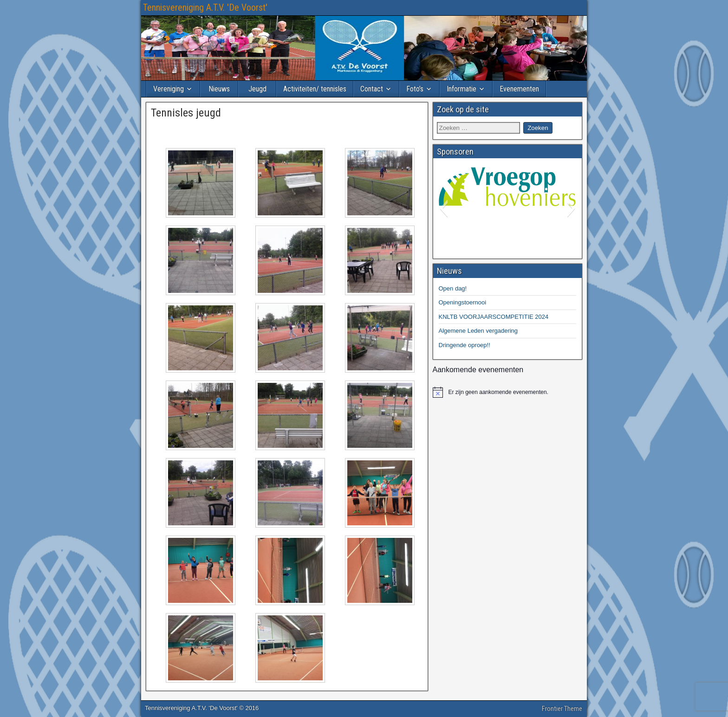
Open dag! (453, 288)
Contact (372, 89)
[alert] (508, 392)
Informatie (461, 89)
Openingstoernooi (463, 302)
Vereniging (169, 89)
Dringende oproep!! (465, 345)
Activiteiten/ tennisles (315, 89)
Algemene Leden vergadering (478, 331)
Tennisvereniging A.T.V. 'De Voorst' (205, 7)
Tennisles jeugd (186, 113)
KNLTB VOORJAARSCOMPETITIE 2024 (494, 317)
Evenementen (519, 89)
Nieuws (219, 89)
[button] (444, 208)
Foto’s (415, 89)
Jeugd (257, 89)
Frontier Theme (562, 709)
